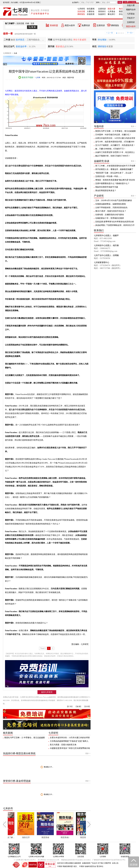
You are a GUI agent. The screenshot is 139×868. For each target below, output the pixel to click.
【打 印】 (70, 707)
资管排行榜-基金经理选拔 (17, 781)
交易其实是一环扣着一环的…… (109, 176)
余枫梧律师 (86, 863)
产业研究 (99, 196)
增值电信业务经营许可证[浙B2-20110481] (76, 860)
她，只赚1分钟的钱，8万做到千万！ (110, 149)
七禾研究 (81, 9)
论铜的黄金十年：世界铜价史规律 (110, 218)
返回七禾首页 (47, 692)
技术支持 (61, 863)
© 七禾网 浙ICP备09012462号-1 (25, 860)
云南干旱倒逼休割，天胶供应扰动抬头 (111, 208)
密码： (106, 2)
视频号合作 (131, 10)
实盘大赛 (131, 5)
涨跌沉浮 (36, 837)
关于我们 (101, 863)
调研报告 (81, 14)
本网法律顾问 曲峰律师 (73, 863)
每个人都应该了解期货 (17, 837)
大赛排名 (91, 11)
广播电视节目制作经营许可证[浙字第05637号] (109, 860)
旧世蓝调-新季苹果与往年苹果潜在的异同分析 (115, 222)
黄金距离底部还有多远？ (106, 191)
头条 (15, 53)
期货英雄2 (75, 837)
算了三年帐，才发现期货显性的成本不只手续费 (115, 166)
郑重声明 (108, 863)
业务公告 (115, 863)
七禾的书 (8, 808)
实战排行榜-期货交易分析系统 (19, 753)
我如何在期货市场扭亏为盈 (107, 187)
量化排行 (111, 14)
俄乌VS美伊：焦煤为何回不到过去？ (111, 211)
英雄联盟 (54, 25)
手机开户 (131, 18)
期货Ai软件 (70, 25)
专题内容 (99, 126)
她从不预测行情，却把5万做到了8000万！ (113, 156)
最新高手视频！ (27, 77)
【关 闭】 (87, 707)
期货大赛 (111, 9)
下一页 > (130, 33)
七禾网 (38, 78)
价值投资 (91, 14)
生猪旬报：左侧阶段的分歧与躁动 (110, 215)
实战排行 (102, 14)
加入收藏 (14, 2)
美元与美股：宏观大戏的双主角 (63, 745)
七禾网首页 (7, 53)
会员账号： (84, 2)
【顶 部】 (78, 707)
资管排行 (102, 11)
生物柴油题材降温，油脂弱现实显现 (110, 204)
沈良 (32, 23)
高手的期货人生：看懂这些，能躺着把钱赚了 (114, 169)
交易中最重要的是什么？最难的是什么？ (112, 183)
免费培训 (86, 25)
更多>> (88, 753)
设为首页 (6, 2)
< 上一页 (110, 33)
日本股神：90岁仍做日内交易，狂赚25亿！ (113, 135)
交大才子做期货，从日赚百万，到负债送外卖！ (115, 145)
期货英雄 (55, 837)
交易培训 (102, 9)
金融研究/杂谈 (102, 161)
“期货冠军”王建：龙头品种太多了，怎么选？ (114, 173)
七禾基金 (111, 11)
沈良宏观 (81, 11)
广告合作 (94, 863)
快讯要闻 (91, 9)
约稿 (27, 23)
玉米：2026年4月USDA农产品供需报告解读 (114, 200)
